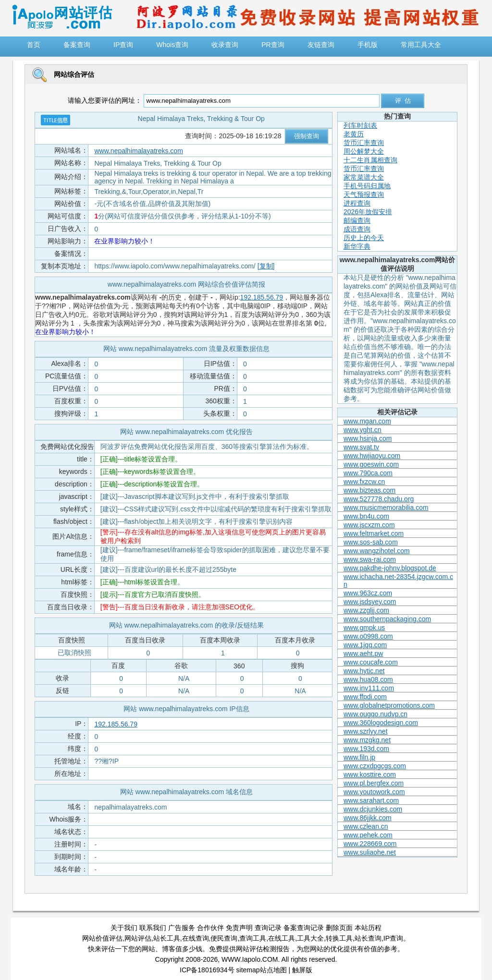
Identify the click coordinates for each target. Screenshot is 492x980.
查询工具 (253, 938)
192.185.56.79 (262, 297)
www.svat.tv (361, 447)
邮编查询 (357, 220)
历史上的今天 (364, 238)
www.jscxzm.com (369, 525)
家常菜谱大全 (364, 177)
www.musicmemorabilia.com (386, 508)
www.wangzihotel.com (377, 551)
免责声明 (239, 928)
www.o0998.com (368, 636)
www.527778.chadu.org (379, 499)
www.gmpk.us (364, 628)
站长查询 (368, 938)
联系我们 (153, 928)
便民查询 (224, 938)
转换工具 (339, 938)
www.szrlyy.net (366, 731)
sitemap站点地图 (262, 970)
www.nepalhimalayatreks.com (138, 151)
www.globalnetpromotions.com (389, 705)
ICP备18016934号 (207, 970)
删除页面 (339, 928)
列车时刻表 (360, 125)
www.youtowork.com (374, 792)
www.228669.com (370, 844)
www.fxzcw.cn (364, 482)
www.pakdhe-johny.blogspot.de (390, 568)
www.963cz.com (368, 593)
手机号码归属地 (367, 186)
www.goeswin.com (371, 464)
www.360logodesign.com (381, 723)
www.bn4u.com (366, 516)
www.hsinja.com (368, 438)
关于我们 (124, 928)
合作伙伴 (210, 928)
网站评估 (138, 938)
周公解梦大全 (364, 151)
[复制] (266, 266)
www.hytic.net (364, 671)
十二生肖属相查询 (370, 160)
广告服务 (182, 928)
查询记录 (268, 928)
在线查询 (196, 938)
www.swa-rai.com (370, 559)
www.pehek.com (368, 835)
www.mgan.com (367, 421)
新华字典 (357, 246)
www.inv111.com (369, 688)
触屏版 (302, 970)
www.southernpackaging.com (387, 619)
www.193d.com (366, 749)
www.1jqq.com (365, 645)
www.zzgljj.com (366, 610)
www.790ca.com (368, 473)
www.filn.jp (359, 757)
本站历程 (368, 928)
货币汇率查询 (364, 143)
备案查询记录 (304, 928)
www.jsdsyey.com (370, 602)
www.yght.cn (363, 430)
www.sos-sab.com (371, 542)
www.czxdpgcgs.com (375, 766)
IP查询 (393, 938)
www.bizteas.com (369, 490)
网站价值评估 (102, 938)
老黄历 (354, 134)
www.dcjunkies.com (373, 809)
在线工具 (282, 938)
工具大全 (310, 938)
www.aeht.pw (363, 653)
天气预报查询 (364, 194)
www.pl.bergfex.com (374, 783)
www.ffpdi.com (365, 697)
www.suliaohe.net (370, 852)
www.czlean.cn (366, 826)
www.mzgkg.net (367, 740)
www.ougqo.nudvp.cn (375, 714)
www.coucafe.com (371, 662)
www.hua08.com (368, 679)
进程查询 (357, 203)
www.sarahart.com (371, 800)
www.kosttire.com (370, 774)
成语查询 (357, 229)
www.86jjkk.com (368, 818)
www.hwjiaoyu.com (372, 456)
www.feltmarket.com (374, 533)
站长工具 (167, 938)
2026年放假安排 (368, 212)
